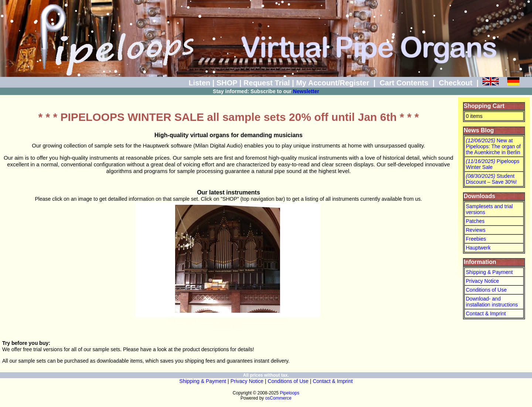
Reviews (476, 230)
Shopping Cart (484, 106)
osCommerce (278, 398)
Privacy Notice (482, 281)
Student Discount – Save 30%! (491, 179)
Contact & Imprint (486, 313)
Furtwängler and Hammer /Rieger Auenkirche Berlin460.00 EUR (229, 323)
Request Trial (267, 83)
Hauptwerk (478, 248)
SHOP (227, 83)
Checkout (455, 83)
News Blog (479, 130)
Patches (475, 221)
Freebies (476, 239)
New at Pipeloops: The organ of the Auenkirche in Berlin (493, 146)
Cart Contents (404, 83)
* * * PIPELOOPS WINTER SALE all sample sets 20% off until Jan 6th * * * (229, 117)
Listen (199, 83)
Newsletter (306, 91)
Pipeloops (289, 393)
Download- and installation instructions (492, 302)
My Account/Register (332, 83)
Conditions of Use (486, 290)
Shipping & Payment (489, 272)
